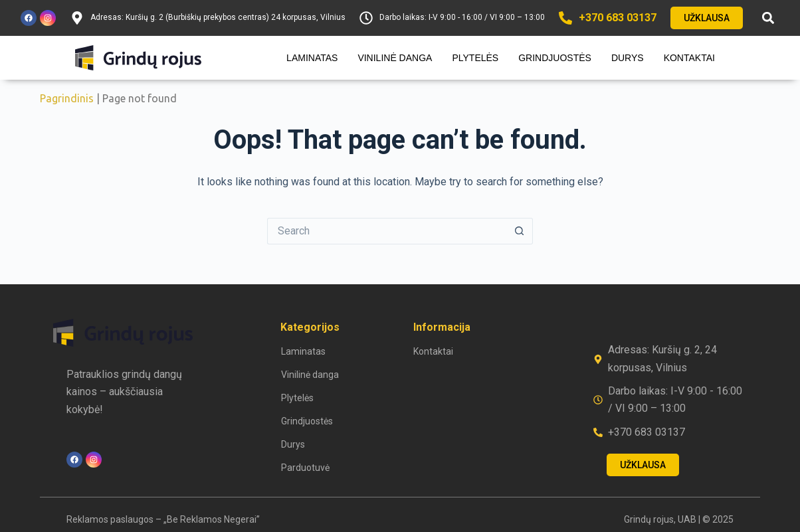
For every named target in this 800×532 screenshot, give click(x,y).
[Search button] (520, 231)
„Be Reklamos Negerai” (212, 519)
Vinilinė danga (395, 58)
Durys (628, 58)
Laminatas (312, 58)
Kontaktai (689, 58)
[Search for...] (387, 231)
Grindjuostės (555, 58)
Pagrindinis (67, 98)
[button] (768, 18)
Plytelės (475, 58)
